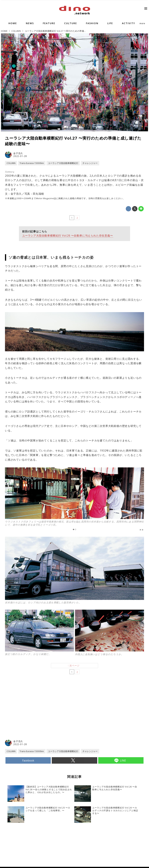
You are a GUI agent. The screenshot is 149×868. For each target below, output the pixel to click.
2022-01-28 (20, 156)
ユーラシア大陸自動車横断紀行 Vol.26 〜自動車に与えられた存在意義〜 (68, 236)
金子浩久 (18, 153)
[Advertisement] (40, 715)
